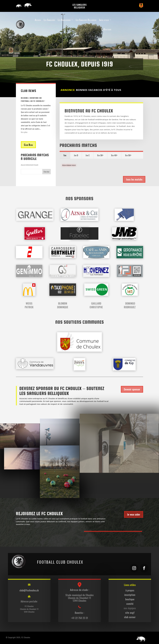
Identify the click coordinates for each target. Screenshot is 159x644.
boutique (130, 599)
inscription (130, 595)
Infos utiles (104, 20)
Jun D (76, 155)
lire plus (24, 132)
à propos (130, 590)
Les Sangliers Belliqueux (86, 20)
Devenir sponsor (132, 389)
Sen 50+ (128, 155)
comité (130, 604)
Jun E (88, 155)
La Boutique (106, 29)
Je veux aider (134, 514)
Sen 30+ (100, 155)
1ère (65, 155)
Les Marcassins (64, 20)
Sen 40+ (114, 155)
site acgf (130, 613)
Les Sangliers (49, 20)
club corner (130, 617)
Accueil (38, 20)
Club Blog (28, 145)
